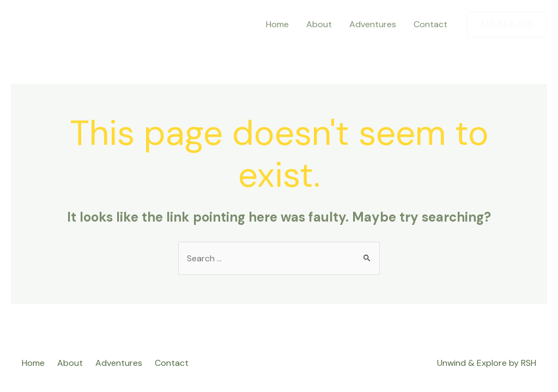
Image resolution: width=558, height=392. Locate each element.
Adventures (373, 24)
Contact (430, 24)
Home (277, 24)
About (319, 24)
